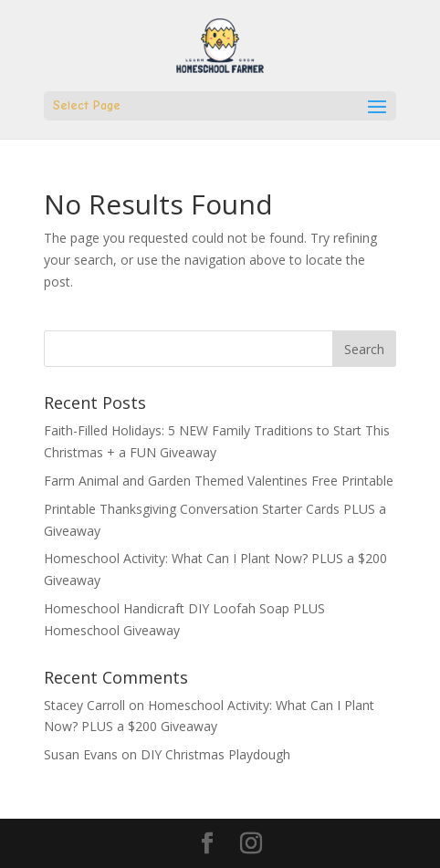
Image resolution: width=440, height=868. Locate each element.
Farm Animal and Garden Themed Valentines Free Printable (219, 481)
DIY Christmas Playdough (215, 754)
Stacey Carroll (84, 705)
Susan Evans (81, 754)
